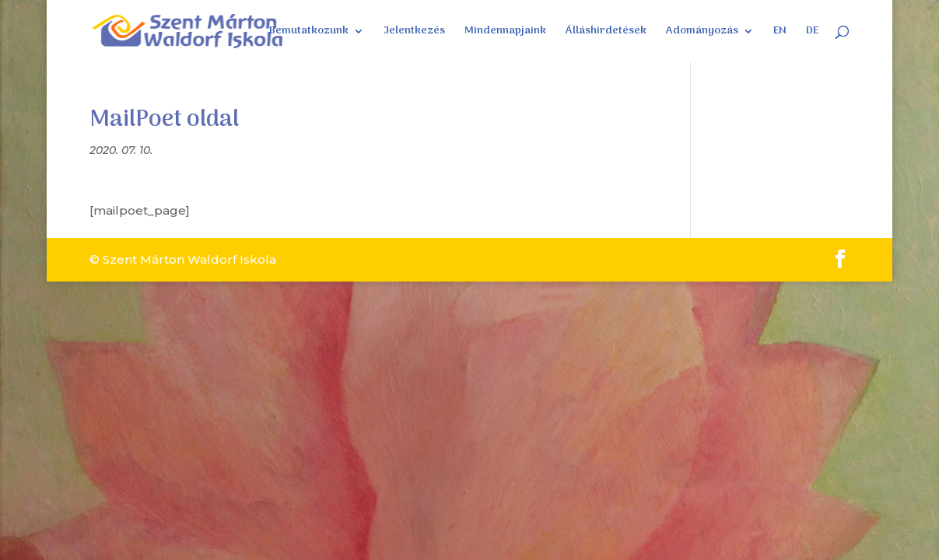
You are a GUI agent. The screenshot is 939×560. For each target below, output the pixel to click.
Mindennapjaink (505, 33)
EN (780, 33)
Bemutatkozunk (309, 33)
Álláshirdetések (606, 33)
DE (812, 33)
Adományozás (702, 33)
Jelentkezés (414, 33)
